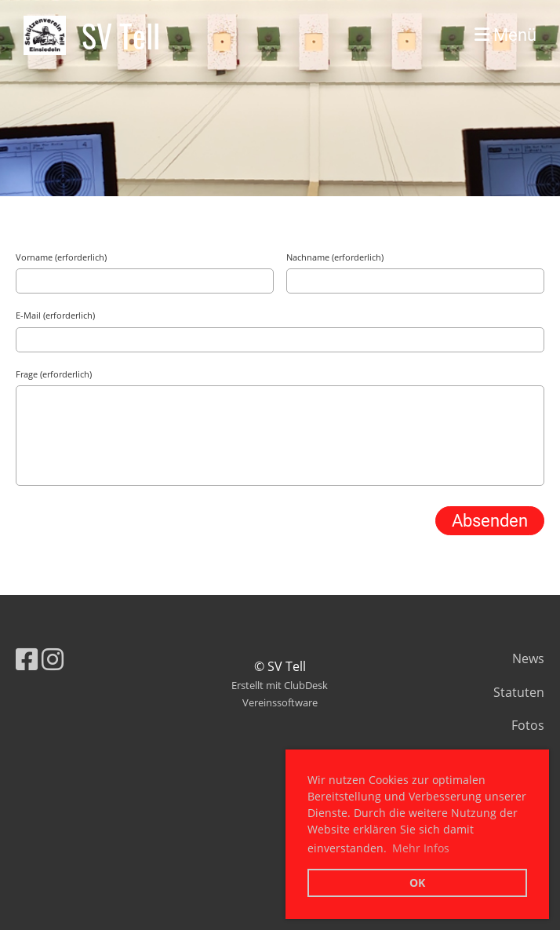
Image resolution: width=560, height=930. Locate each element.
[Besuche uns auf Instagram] (53, 659)
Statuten (519, 692)
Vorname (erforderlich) (61, 257)
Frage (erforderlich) (54, 374)
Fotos (528, 725)
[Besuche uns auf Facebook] (27, 659)
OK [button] (417, 883)
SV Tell (121, 35)
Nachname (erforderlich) (335, 257)
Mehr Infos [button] (421, 848)
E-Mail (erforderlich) (55, 315)
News (528, 658)
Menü (505, 35)
